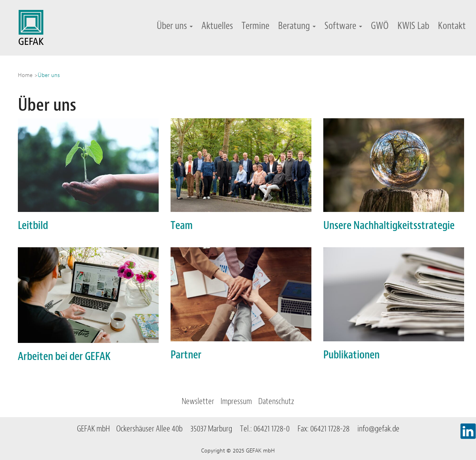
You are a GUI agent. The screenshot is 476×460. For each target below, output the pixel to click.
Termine (255, 26)
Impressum (236, 401)
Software (343, 26)
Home (25, 75)
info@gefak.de (378, 429)
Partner (186, 355)
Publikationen (351, 355)
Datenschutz (276, 401)
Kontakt (452, 26)
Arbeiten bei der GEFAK (64, 356)
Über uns (175, 26)
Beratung (297, 26)
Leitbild (33, 225)
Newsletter (198, 401)
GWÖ (380, 26)
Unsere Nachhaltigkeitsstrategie (389, 225)
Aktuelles (217, 26)
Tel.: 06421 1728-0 (268, 429)
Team (182, 225)
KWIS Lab (413, 26)
